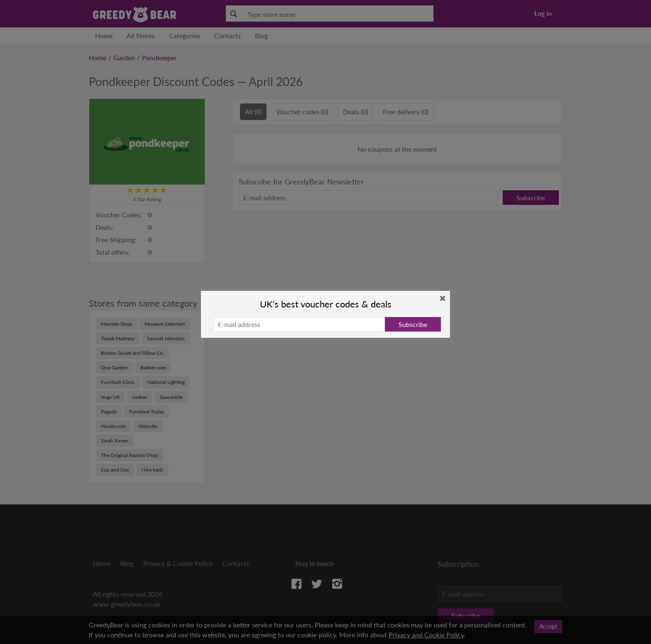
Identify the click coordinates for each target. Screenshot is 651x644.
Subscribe (413, 324)
